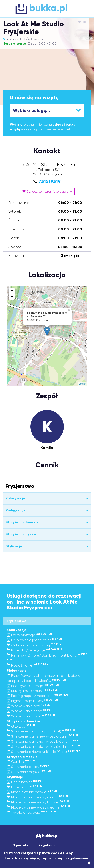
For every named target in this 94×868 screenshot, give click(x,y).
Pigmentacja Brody (32, 701)
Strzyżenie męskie (29, 772)
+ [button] (12, 291)
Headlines (25, 782)
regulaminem (77, 858)
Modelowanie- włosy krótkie (38, 802)
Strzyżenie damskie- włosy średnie (43, 747)
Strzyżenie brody (28, 767)
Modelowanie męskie (32, 792)
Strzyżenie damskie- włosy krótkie (43, 741)
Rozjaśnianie (28, 665)
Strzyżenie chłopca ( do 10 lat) (41, 731)
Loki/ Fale (24, 787)
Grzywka (21, 726)
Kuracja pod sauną (32, 691)
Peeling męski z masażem (37, 696)
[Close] (89, 863)
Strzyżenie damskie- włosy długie (42, 736)
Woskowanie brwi (28, 706)
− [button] (12, 297)
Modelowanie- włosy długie (37, 797)
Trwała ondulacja (31, 812)
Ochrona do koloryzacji (34, 645)
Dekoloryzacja (29, 635)
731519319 (50, 181)
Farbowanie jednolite (34, 640)
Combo (21, 762)
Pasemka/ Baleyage (34, 650)
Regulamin (47, 845)
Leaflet (83, 384)
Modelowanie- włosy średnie (38, 807)
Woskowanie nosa (30, 711)
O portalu (20, 845)
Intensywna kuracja (33, 686)
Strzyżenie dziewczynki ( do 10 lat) (44, 752)
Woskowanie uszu (31, 716)
